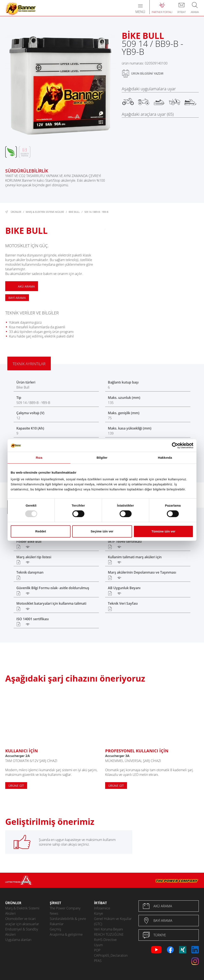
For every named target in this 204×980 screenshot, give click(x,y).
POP (97, 950)
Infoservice (102, 908)
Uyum (98, 945)
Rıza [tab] (39, 458)
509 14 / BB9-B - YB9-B (96, 212)
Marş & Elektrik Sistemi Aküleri (45, 212)
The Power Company (65, 908)
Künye (99, 913)
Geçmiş (55, 929)
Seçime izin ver (102, 531)
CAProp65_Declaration (111, 955)
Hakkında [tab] (165, 458)
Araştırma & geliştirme (66, 934)
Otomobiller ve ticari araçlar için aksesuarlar (22, 921)
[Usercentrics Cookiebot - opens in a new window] (175, 445)
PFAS (98, 961)
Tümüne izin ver (163, 531)
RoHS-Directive (105, 940)
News (54, 913)
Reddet (41, 531)
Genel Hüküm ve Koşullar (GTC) (113, 921)
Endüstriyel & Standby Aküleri (22, 932)
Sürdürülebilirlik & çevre (68, 919)
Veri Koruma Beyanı (109, 929)
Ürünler (16, 212)
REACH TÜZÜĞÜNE (109, 934)
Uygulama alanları (18, 940)
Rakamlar (57, 924)
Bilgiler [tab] (102, 458)
